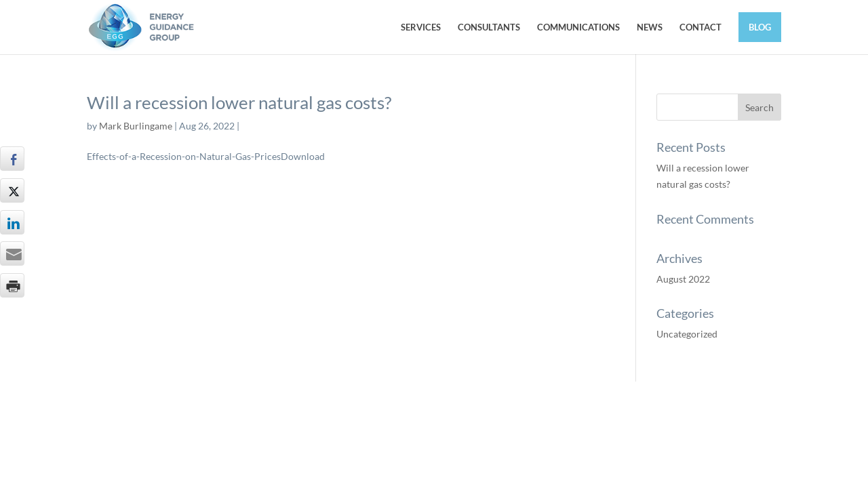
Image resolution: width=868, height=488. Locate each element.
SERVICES (421, 27)
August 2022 (683, 279)
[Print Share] (12, 285)
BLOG (760, 27)
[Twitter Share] (12, 190)
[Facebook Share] (12, 159)
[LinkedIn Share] (12, 222)
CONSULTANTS (489, 27)
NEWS (650, 27)
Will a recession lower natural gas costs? (239, 102)
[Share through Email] (12, 253)
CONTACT (701, 27)
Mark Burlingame (136, 126)
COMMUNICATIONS (578, 27)
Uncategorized (687, 334)
